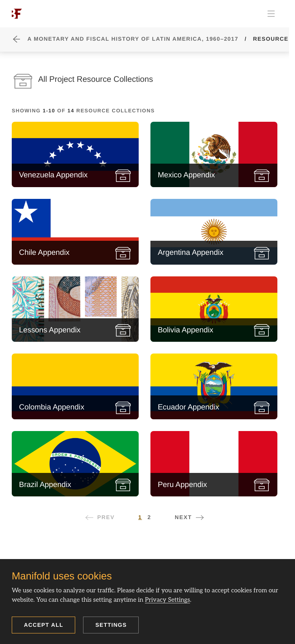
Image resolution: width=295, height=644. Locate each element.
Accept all (44, 625)
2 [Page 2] (149, 517)
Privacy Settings (167, 600)
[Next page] (190, 517)
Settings (111, 625)
